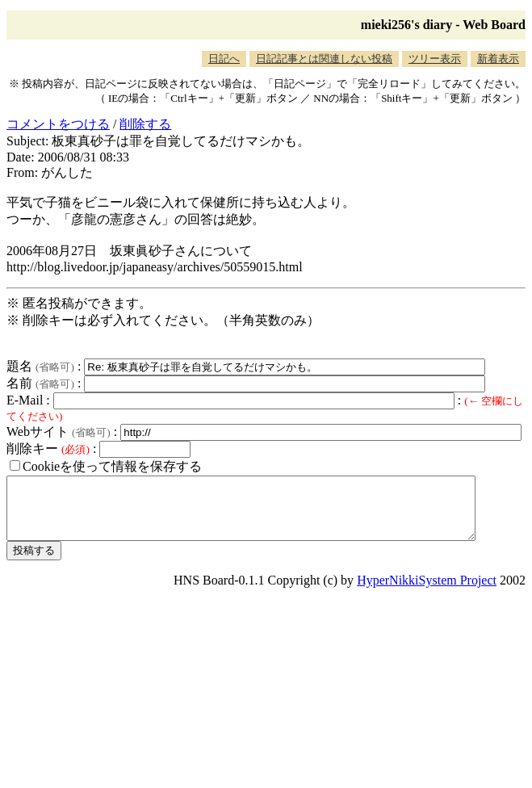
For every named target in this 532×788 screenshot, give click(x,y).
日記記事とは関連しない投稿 (324, 59)
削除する (145, 124)
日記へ (224, 59)
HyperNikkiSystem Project (427, 592)
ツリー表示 (435, 59)
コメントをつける (58, 124)
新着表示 (498, 59)
